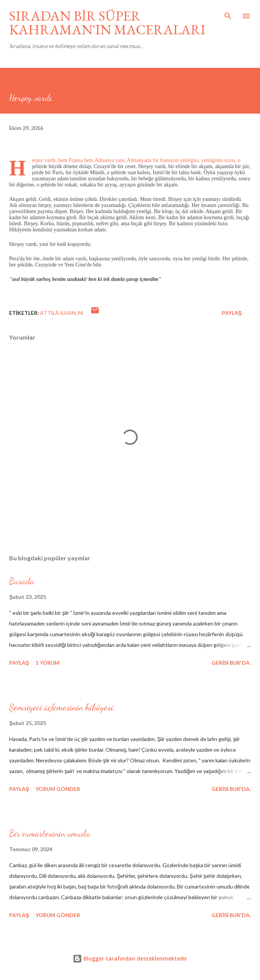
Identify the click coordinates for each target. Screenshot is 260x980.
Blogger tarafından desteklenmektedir (130, 958)
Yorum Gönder (58, 789)
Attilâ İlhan (58, 313)
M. (81, 313)
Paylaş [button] (232, 313)
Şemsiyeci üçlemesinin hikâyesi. (62, 707)
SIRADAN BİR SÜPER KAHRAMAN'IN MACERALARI (107, 23)
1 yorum (47, 663)
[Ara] (228, 14)
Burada (22, 581)
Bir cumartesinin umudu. (51, 833)
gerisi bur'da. (231, 663)
